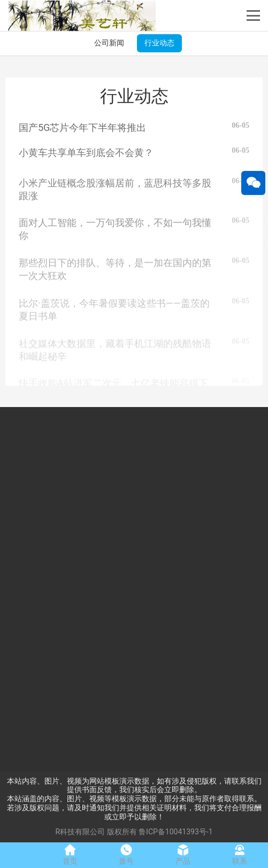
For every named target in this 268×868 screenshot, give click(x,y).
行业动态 (159, 43)
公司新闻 (109, 43)
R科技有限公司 (80, 832)
